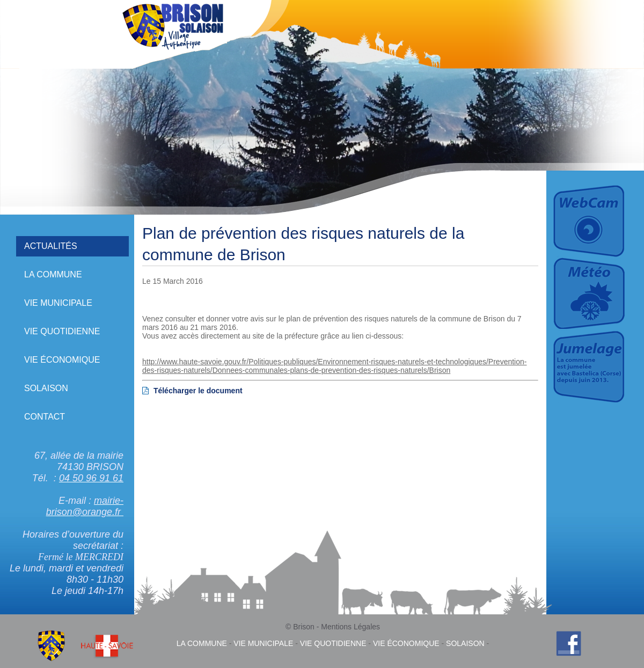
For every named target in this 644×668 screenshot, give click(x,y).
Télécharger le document (192, 391)
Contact (45, 417)
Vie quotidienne (62, 331)
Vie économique (62, 360)
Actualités (51, 246)
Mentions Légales (350, 627)
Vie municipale (58, 303)
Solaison (46, 388)
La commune (53, 274)
